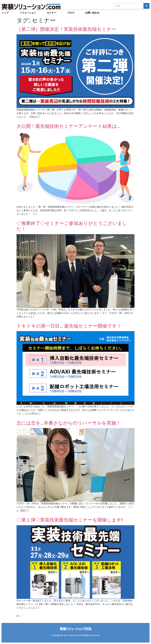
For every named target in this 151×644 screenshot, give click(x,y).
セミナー (52, 13)
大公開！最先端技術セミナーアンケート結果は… (68, 126)
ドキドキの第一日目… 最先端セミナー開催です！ (69, 326)
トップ (5, 13)
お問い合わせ (92, 13)
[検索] (146, 6)
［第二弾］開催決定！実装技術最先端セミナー (66, 29)
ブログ (71, 13)
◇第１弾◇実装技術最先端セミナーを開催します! (70, 520)
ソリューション (28, 13)
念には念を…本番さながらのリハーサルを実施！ (69, 423)
